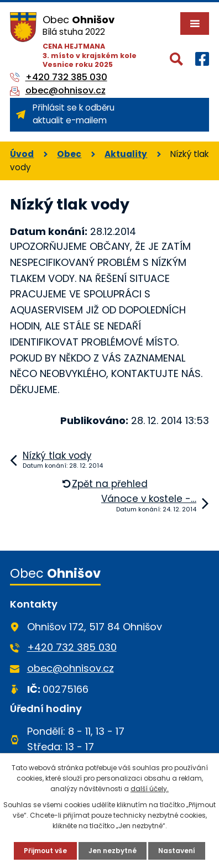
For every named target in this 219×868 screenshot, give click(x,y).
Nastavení (177, 851)
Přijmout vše (45, 851)
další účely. (150, 789)
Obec (69, 154)
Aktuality (126, 154)
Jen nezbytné (113, 851)
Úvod (22, 154)
